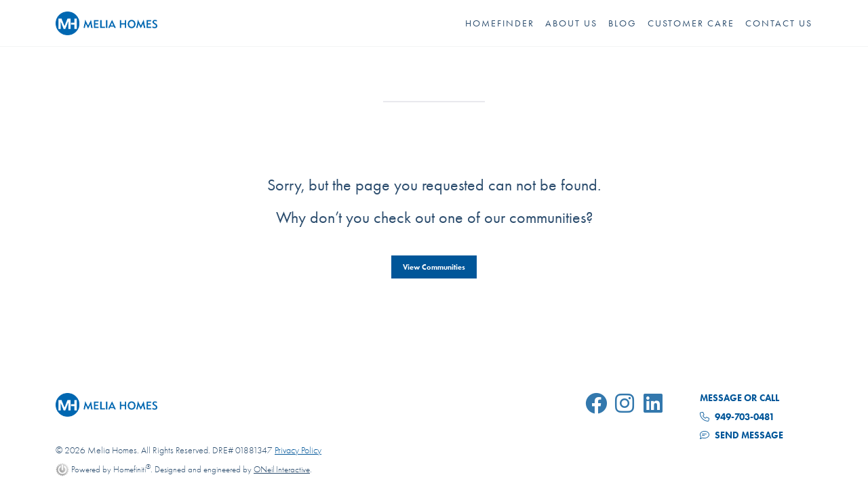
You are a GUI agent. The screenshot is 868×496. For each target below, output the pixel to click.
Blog (623, 23)
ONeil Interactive (282, 469)
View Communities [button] (434, 267)
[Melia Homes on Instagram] (627, 406)
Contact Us (779, 23)
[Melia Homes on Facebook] (599, 406)
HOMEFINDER (500, 23)
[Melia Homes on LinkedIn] (656, 406)
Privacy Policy (298, 450)
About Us (571, 23)
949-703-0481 (737, 417)
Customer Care (691, 23)
